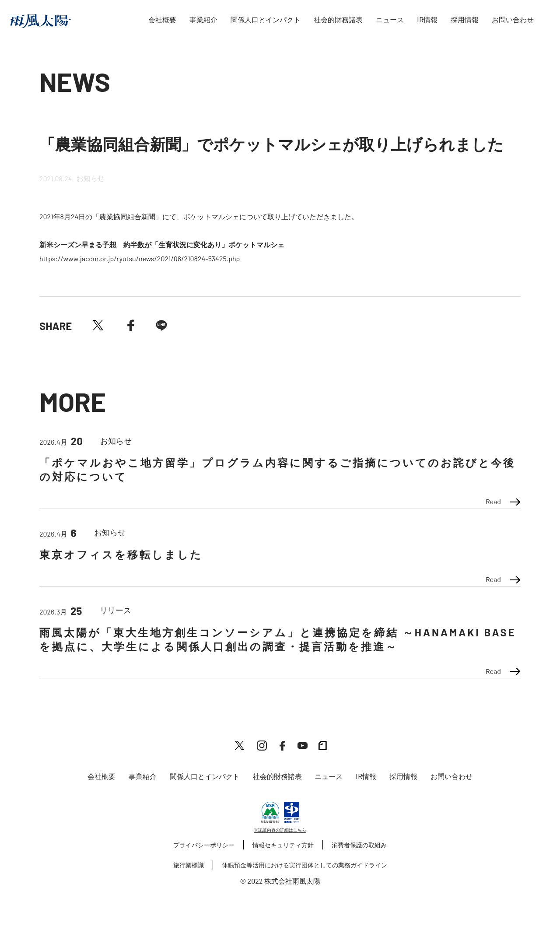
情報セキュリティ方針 (283, 845)
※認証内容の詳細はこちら (280, 830)
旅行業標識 (189, 865)
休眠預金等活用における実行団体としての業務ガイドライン (304, 865)
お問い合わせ (513, 20)
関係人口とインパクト (266, 20)
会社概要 (162, 20)
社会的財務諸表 (338, 20)
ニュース (390, 20)
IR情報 (427, 20)
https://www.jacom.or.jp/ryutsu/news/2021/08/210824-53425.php (140, 258)
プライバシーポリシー (204, 845)
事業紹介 (203, 20)
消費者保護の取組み (359, 845)
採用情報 (465, 20)
